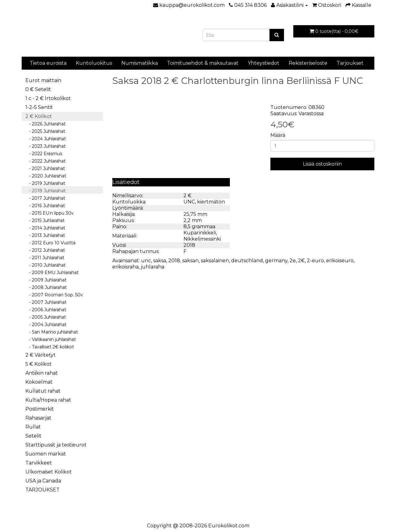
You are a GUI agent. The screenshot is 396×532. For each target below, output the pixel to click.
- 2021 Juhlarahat (45, 168)
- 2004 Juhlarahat (46, 325)
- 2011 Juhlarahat (45, 258)
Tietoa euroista (48, 63)
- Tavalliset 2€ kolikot (50, 347)
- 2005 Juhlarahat (46, 317)
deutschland (247, 261)
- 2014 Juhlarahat (45, 228)
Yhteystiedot (264, 63)
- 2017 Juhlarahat (45, 198)
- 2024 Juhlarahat (46, 139)
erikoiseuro (340, 261)
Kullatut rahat (43, 391)
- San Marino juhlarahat (52, 332)
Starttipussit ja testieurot (56, 445)
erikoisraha (125, 267)
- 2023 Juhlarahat (45, 146)
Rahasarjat (38, 418)
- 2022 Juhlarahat (45, 161)
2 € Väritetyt (41, 355)
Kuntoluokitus (94, 63)
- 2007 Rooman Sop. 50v (54, 295)
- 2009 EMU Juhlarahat (52, 273)
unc (146, 261)
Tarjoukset (350, 63)
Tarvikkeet (39, 463)
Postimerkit (40, 409)
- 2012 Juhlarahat (45, 250)
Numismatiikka (140, 63)
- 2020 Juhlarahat (46, 176)
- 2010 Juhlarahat (45, 265)
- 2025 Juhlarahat (45, 131)
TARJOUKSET (43, 490)
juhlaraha (153, 267)
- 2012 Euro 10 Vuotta (50, 243)
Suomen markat (46, 454)
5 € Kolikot (39, 364)
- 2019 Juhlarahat (45, 183)
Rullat (33, 427)
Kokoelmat (39, 382)
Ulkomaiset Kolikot (49, 472)
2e (293, 261)
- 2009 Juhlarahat (46, 280)
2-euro (315, 261)
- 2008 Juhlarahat (46, 287)
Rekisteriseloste (308, 63)
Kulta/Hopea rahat (48, 400)
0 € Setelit (38, 89)
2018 (174, 261)
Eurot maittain (43, 80)
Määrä (278, 135)
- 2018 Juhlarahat (45, 191)
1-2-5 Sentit (39, 107)
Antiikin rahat (42, 373)
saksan (190, 261)
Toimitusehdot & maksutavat (203, 63)
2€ (301, 261)
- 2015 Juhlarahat (45, 220)
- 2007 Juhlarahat (46, 302)
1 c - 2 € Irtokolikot (48, 98)
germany (276, 261)
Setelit (33, 436)
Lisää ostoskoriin (322, 164)
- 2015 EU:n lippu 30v (49, 213)
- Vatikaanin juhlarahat (51, 339)
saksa (160, 261)
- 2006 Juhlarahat (46, 310)
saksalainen (215, 261)
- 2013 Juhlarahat (45, 235)
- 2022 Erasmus (44, 154)
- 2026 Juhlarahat (45, 124)
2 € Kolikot (39, 116)
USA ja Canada (43, 481)
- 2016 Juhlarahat (45, 206)
